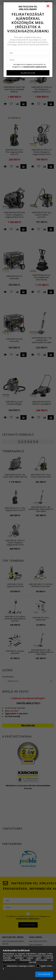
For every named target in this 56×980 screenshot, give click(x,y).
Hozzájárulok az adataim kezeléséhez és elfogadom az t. (29, 66)
